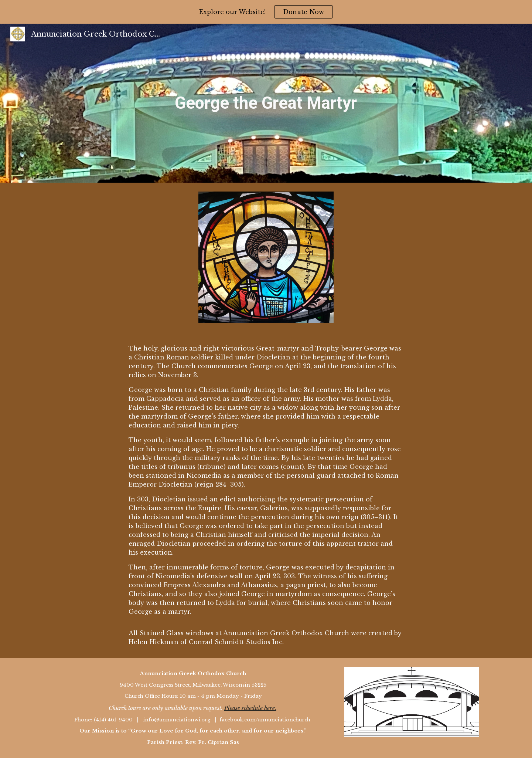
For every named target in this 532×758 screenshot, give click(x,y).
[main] (266, 103)
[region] (266, 12)
